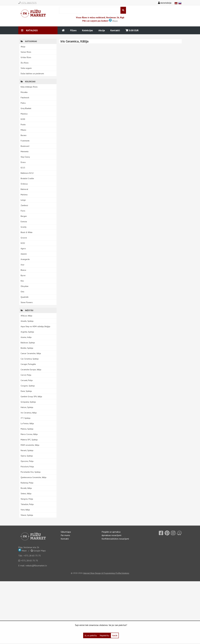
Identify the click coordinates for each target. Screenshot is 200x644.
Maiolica (24, 114)
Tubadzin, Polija (27, 504)
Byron (23, 275)
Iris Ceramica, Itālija (29, 413)
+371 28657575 (27, 3)
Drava (23, 162)
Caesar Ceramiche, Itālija (31, 353)
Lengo (23, 200)
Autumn (24, 254)
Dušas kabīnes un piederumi (32, 74)
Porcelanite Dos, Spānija (31, 472)
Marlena (24, 195)
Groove (24, 238)
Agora (23, 248)
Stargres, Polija (27, 499)
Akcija (102, 30)
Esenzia (24, 222)
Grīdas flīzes (26, 57)
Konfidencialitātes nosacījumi (115, 539)
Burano (24, 135)
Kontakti (115, 30)
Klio (22, 281)
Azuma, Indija (26, 337)
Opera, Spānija (27, 456)
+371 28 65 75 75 (32, 556)
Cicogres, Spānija (28, 386)
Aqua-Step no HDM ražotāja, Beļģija (35, 326)
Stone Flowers (27, 302)
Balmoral (24, 189)
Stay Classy (25, 157)
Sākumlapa (66, 532)
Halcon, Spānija (27, 407)
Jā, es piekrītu (91, 635)
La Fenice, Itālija (27, 423)
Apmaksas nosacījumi (111, 535)
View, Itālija (25, 510)
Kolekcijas (87, 30)
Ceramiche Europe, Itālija (31, 370)
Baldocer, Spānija (28, 343)
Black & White (27, 232)
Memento (25, 151)
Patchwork (25, 98)
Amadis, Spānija (27, 321)
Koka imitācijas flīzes (29, 87)
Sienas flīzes (26, 52)
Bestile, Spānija (27, 348)
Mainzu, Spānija (27, 429)
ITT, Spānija (26, 418)
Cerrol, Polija (26, 375)
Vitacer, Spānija (27, 515)
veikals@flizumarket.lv (36, 566)
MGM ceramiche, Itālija (30, 445)
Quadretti (25, 297)
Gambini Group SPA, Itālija (31, 396)
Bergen (24, 216)
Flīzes (73, 30)
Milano (23, 130)
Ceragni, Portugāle (28, 364)
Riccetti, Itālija (26, 488)
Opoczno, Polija (27, 461)
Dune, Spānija (26, 391)
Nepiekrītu (104, 635)
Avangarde (25, 259)
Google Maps (38, 551)
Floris (23, 211)
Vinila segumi (26, 68)
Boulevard (25, 146)
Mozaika (24, 92)
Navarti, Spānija (27, 450)
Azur (23, 265)
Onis (22, 292)
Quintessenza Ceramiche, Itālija (33, 477)
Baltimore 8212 (27, 173)
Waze (113, 21)
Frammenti (25, 141)
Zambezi (24, 205)
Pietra (23, 103)
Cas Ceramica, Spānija (30, 359)
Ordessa (24, 184)
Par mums (65, 535)
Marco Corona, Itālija (29, 434)
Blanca (23, 270)
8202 (23, 243)
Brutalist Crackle (27, 178)
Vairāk (115, 635)
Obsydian (25, 286)
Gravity (24, 227)
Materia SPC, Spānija (29, 440)
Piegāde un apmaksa (111, 532)
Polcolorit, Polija (27, 467)
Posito (23, 125)
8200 (23, 119)
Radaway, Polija (27, 483)
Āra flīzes (25, 63)
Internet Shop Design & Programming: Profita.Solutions (106, 573)
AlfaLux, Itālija (26, 316)
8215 (23, 168)
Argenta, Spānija (27, 332)
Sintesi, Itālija (26, 494)
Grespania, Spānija (28, 402)
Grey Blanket (26, 108)
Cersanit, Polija (27, 380)
